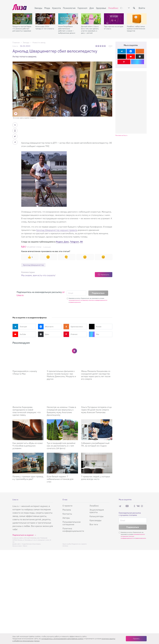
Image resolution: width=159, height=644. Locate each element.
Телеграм (20, 327)
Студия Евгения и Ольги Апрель (31, 544)
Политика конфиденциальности (73, 530)
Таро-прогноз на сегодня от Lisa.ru (114, 28)
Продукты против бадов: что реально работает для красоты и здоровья (22, 29)
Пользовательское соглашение (72, 523)
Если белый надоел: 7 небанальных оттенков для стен (60, 479)
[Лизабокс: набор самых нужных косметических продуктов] (137, 19)
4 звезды (103, 46)
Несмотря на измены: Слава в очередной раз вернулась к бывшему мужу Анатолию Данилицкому (61, 411)
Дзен (43, 334)
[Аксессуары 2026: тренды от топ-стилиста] (45, 19)
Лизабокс (113, 8)
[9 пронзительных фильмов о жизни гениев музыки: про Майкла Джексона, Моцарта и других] (62, 358)
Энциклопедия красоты (97, 511)
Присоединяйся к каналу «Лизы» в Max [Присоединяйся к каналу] (25, 372)
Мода (47, 8)
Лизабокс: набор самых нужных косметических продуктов (136, 29)
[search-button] (134, 8)
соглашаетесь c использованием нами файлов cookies (62, 639)
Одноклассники (73, 327)
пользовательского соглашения (78, 300)
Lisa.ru (15, 46)
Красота (56, 8)
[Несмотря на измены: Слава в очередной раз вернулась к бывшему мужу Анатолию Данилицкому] (62, 394)
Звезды (38, 8)
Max (94, 334)
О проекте (67, 506)
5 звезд (105, 46)
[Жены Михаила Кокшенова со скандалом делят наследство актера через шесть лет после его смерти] (97, 358)
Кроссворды (95, 520)
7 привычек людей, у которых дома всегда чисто (96, 478)
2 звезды (99, 46)
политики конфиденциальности (98, 300)
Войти (142, 8)
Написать (105, 275)
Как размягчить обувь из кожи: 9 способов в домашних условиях (28, 446)
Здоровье (101, 8)
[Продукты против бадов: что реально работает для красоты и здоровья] (22, 19)
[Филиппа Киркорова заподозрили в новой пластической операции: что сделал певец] (28, 394)
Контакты (67, 514)
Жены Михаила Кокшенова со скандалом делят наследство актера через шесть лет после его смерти (96, 375)
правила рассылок (75, 302)
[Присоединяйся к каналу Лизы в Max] (28, 358)
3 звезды (101, 46)
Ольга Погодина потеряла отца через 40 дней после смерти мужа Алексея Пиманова (96, 410)
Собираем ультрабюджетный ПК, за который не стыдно (95, 444)
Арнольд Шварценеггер (33, 265)
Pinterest (70, 334)
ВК (82, 242)
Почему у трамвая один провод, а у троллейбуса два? (28, 478)
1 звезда (96, 46)
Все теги (94, 524)
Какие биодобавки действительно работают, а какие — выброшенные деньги (67, 30)
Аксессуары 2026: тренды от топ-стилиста (45, 28)
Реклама (67, 510)
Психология (69, 8)
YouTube (19, 334)
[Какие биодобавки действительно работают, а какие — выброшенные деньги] (68, 19)
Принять (136, 639)
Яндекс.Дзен (62, 242)
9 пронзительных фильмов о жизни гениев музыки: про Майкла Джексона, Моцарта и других (61, 375)
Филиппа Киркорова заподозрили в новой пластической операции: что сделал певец (27, 411)
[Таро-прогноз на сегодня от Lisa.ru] (114, 19)
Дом (92, 8)
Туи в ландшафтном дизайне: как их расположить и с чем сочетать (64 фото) (61, 446)
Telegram (75, 242)
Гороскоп (82, 8)
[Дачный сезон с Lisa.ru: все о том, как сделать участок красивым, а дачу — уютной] (91, 19)
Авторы (66, 518)
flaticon (25, 546)
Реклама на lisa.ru (121, 135)
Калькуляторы (97, 516)
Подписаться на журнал (23, 535)
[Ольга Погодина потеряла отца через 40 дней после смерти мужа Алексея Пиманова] (97, 394)
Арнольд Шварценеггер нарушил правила (57, 230)
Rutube (95, 327)
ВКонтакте (46, 327)
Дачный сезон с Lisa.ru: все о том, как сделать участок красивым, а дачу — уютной (90, 30)
